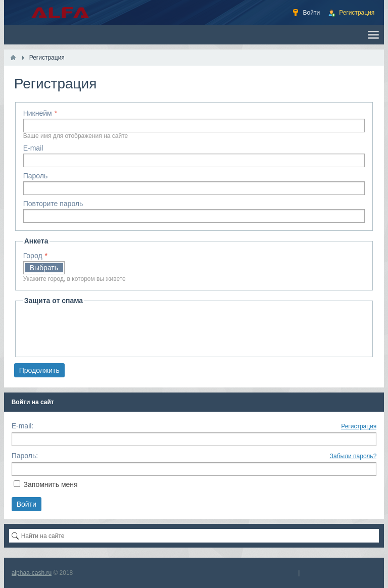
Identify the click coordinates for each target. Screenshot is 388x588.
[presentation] (100, 329)
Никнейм (38, 113)
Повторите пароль (53, 204)
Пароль (36, 176)
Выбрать (44, 268)
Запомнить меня (51, 484)
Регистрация (359, 426)
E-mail (33, 148)
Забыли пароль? (353, 456)
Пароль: (25, 456)
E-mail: (23, 426)
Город (33, 256)
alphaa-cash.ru (32, 573)
